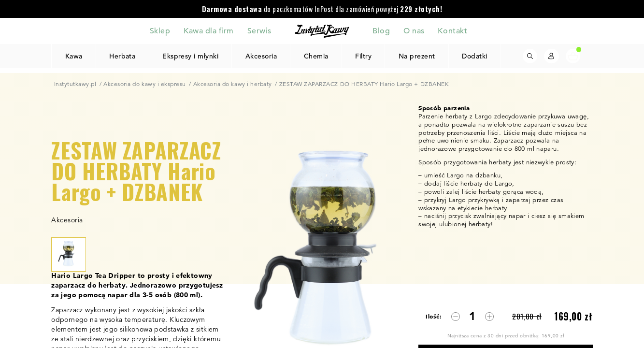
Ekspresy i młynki (191, 56)
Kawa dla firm (209, 30)
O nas (414, 30)
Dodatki (475, 56)
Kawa (73, 56)
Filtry (363, 56)
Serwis (259, 30)
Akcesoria (261, 56)
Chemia (316, 56)
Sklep (160, 30)
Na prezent (416, 56)
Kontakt (452, 30)
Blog (381, 30)
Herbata (122, 56)
